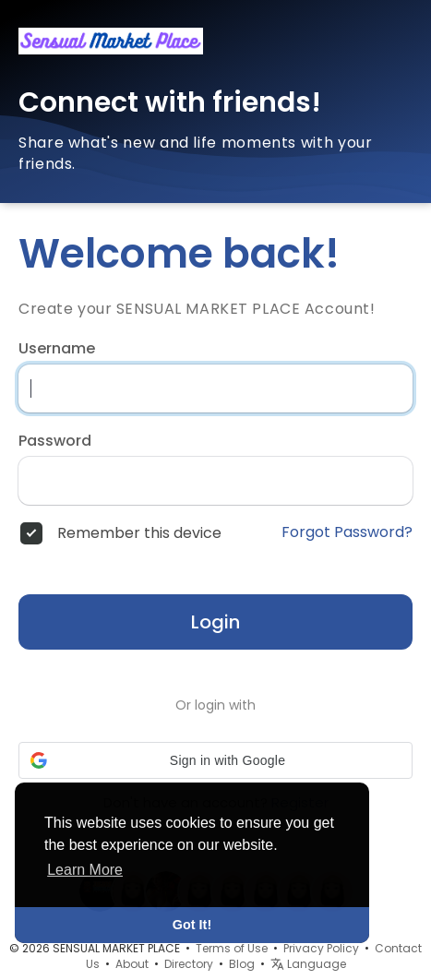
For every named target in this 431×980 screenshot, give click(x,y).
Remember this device (139, 533)
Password (55, 441)
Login (215, 622)
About (132, 964)
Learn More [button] (85, 870)
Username (57, 349)
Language (308, 964)
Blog (242, 964)
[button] (215, 760)
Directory (189, 964)
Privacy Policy (321, 948)
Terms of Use (232, 948)
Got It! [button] (192, 925)
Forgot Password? (347, 532)
